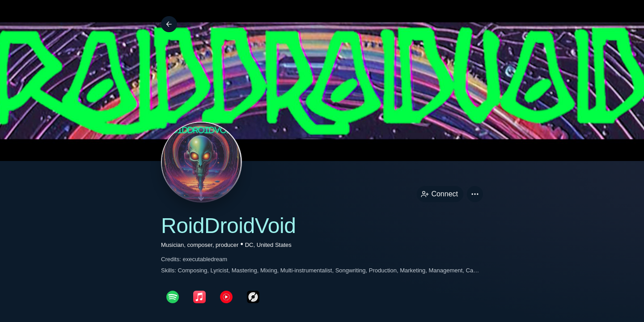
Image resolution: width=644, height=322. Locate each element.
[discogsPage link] (253, 297)
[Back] (169, 24)
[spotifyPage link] (173, 297)
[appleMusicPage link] (199, 297)
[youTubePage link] (226, 297)
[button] (475, 194)
